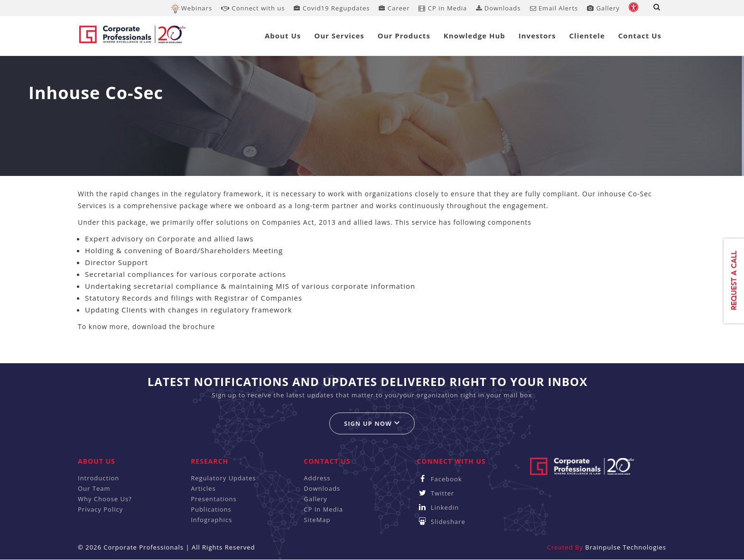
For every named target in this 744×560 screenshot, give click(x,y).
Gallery (603, 8)
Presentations (214, 499)
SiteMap (317, 520)
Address (317, 478)
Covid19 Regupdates (332, 8)
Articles (203, 488)
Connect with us (253, 8)
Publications (211, 509)
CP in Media (443, 8)
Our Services (339, 36)
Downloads (498, 8)
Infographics (211, 520)
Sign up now (372, 423)
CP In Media (323, 509)
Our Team (94, 488)
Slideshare (441, 522)
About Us (283, 36)
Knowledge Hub (474, 36)
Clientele (587, 36)
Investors (537, 36)
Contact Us (640, 36)
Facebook (439, 479)
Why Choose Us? (105, 499)
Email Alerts (554, 8)
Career (394, 8)
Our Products (404, 36)
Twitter (435, 493)
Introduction (98, 478)
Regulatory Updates (223, 478)
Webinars (197, 8)
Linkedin (438, 507)
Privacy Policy (100, 509)
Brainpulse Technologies (626, 547)
